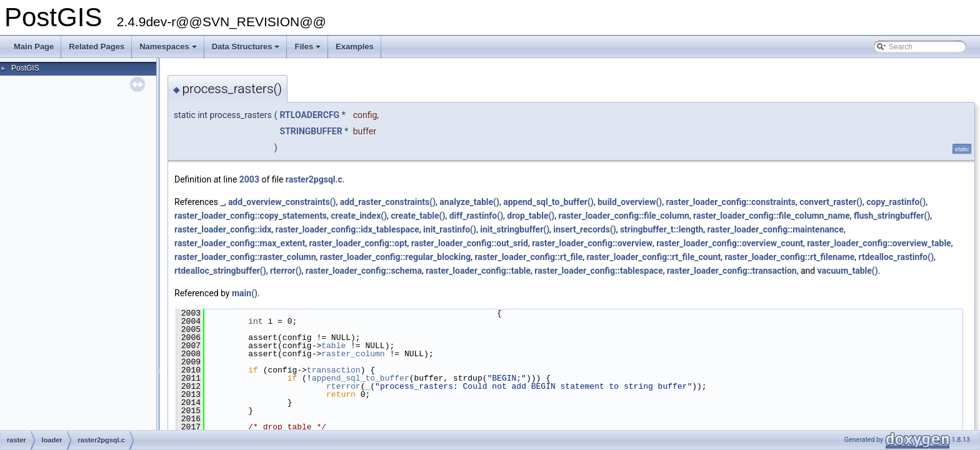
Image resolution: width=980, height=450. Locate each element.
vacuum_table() (848, 271)
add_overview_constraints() (282, 202)
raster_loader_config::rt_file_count (653, 257)
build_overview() (630, 202)
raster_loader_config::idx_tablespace (347, 229)
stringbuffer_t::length (662, 229)
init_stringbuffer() (515, 229)
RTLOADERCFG (310, 115)
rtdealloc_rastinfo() (897, 257)
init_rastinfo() (450, 229)
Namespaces (169, 50)
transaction (334, 370)
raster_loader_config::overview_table (879, 243)
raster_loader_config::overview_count (730, 243)
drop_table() (531, 216)
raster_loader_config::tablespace (598, 271)
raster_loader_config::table (478, 271)
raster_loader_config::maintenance (776, 229)
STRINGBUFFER (311, 131)
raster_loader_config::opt (358, 243)
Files (308, 50)
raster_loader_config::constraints (730, 202)
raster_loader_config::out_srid (470, 243)
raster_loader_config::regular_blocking (395, 257)
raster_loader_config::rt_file (528, 257)
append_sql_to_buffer (361, 378)
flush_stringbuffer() (892, 216)
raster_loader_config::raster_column (245, 257)
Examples (355, 47)
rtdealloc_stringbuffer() (220, 271)
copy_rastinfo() (896, 202)
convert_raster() (831, 202)
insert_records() (584, 229)
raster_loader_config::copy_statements (251, 216)
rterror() (286, 271)
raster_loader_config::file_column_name (772, 216)
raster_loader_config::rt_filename (789, 257)
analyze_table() (469, 202)
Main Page (34, 47)
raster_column (353, 354)
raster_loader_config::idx (223, 229)
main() (245, 293)
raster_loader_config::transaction (732, 271)
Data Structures (247, 50)
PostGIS (25, 68)
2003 (249, 179)
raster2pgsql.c (314, 179)
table (333, 346)
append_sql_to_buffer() (548, 202)
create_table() (418, 216)
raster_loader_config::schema (364, 271)
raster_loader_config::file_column (624, 216)
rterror (343, 386)
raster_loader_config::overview (592, 243)
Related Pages (97, 47)
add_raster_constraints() (388, 202)
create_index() (359, 216)
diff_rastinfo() (476, 216)
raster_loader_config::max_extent (240, 243)
